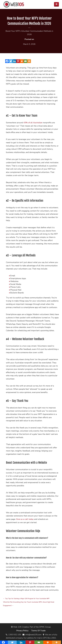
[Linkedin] (14, 61)
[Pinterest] (18, 61)
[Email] (25, 61)
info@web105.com (33, 634)
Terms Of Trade (38, 630)
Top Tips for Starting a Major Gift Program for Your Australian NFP (26, 598)
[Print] (22, 61)
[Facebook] (7, 61)
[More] (29, 61)
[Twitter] (11, 61)
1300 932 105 (15, 634)
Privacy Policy (23, 630)
